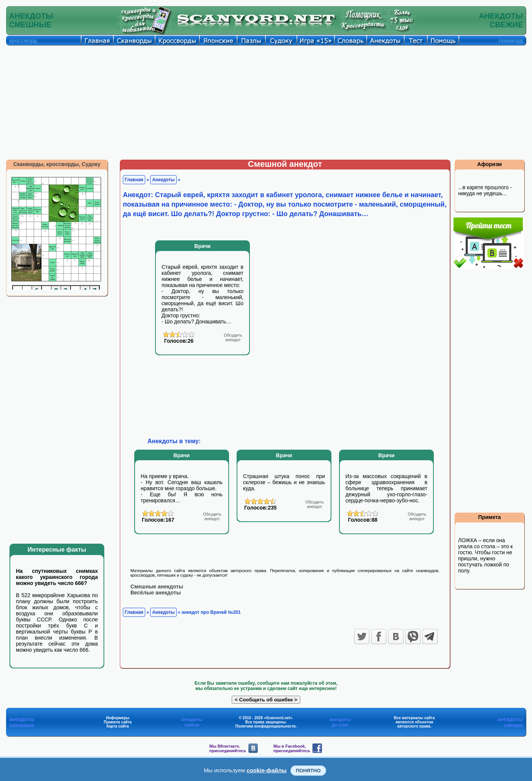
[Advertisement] (266, 102)
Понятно (308, 771)
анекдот (233, 337)
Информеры (118, 718)
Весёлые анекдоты (156, 593)
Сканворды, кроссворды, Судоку (57, 164)
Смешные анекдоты (157, 587)
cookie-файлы (267, 770)
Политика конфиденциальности (266, 726)
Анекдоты (163, 180)
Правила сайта (118, 722)
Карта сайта (118, 726)
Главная (134, 180)
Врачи (203, 246)
